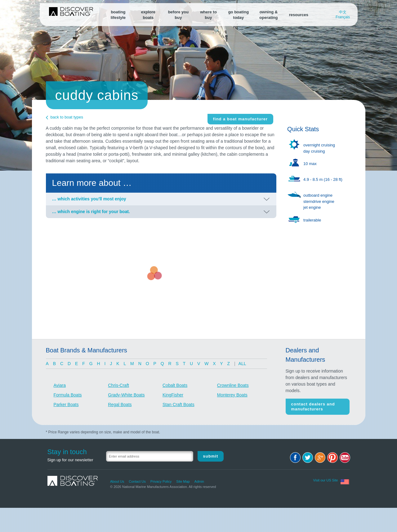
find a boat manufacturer (240, 119)
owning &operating (268, 15)
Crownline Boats (233, 385)
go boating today (239, 15)
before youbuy (178, 15)
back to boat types (67, 117)
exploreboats (148, 15)
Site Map (183, 481)
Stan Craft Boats (178, 405)
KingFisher (173, 395)
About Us (117, 481)
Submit (211, 456)
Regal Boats (120, 405)
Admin (199, 481)
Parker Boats (66, 405)
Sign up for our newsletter (70, 460)
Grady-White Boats (126, 395)
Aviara (60, 385)
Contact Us (137, 481)
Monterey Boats (232, 395)
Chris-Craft (118, 385)
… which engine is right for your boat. (91, 212)
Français (343, 17)
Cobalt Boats (175, 385)
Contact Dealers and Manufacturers (313, 407)
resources (299, 15)
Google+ (320, 458)
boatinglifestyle (118, 15)
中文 (343, 12)
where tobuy (208, 15)
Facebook (295, 458)
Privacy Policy (161, 481)
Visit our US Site (326, 480)
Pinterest (332, 458)
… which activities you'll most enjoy (89, 199)
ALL (242, 364)
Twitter (308, 458)
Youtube (345, 458)
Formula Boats (68, 395)
